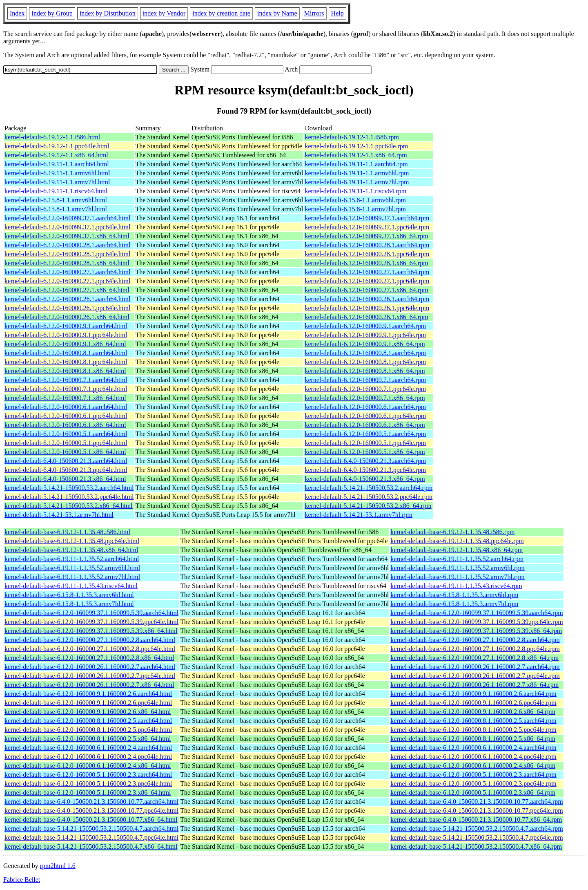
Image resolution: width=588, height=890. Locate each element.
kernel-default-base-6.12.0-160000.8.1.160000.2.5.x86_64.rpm (473, 739)
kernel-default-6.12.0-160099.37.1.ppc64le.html (67, 227)
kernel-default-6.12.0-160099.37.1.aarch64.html (67, 218)
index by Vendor (164, 13)
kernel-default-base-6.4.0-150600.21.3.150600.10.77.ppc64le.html (91, 811)
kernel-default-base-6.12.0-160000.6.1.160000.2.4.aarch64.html (88, 748)
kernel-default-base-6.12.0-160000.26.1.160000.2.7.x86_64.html (89, 685)
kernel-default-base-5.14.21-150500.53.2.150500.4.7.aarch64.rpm (477, 829)
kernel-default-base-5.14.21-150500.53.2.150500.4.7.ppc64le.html (91, 837)
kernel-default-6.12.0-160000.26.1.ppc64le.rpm (367, 308)
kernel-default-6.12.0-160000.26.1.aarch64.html (67, 299)
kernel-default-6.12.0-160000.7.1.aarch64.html (66, 380)
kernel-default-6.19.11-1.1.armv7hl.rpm (357, 182)
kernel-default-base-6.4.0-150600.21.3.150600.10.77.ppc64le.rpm (477, 811)
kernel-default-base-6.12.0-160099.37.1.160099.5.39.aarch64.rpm (477, 613)
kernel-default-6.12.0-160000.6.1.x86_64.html (65, 425)
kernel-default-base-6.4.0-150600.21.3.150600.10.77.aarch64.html (91, 802)
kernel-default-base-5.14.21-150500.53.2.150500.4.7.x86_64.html (91, 846)
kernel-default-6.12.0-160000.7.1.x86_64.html (65, 398)
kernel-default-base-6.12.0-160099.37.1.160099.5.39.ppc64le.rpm (477, 622)
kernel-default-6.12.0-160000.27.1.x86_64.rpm (366, 290)
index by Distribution (108, 13)
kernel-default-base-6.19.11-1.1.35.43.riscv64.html (71, 586)
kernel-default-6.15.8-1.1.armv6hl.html (56, 200)
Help (337, 13)
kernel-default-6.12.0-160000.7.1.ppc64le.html (66, 389)
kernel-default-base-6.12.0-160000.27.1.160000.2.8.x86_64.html (89, 658)
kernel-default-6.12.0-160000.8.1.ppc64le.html (66, 362)
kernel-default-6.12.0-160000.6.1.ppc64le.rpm (365, 416)
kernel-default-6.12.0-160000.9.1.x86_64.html (65, 344)
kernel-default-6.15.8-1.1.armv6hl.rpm (355, 200)
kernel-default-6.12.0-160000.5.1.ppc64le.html (66, 443)
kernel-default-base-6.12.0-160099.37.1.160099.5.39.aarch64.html (91, 613)
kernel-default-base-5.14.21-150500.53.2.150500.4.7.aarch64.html (91, 829)
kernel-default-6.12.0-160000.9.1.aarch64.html (66, 326)
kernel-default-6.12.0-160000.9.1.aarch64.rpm (365, 326)
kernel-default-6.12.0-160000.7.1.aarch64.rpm (365, 380)
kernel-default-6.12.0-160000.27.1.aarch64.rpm (367, 272)
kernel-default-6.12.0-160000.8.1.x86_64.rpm (365, 371)
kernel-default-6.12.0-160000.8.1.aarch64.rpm (365, 353)
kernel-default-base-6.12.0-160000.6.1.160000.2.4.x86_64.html (88, 766)
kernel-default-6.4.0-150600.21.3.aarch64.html (66, 461)
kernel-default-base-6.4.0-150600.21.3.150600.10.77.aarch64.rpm (477, 802)
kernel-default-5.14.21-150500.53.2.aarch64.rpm (369, 488)
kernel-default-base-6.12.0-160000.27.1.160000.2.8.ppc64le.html (90, 649)
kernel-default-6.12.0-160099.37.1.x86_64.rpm (366, 236)
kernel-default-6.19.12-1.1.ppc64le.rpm (356, 146)
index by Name (277, 13)
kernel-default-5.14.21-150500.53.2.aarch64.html (69, 488)
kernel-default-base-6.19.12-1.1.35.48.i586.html (67, 532)
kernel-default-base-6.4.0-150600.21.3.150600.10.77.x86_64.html (91, 820)
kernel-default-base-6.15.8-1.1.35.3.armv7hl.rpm (454, 604)
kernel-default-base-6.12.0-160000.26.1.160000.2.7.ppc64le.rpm (475, 676)
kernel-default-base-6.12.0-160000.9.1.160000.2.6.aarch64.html (88, 694)
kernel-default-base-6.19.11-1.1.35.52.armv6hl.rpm (458, 568)
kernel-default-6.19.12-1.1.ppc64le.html (57, 146)
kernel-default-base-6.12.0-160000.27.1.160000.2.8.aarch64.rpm (475, 640)
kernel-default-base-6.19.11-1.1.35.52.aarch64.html (72, 559)
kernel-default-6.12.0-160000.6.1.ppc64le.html (66, 416)
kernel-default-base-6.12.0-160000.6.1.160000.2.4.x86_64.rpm (473, 766)
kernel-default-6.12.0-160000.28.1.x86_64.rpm (366, 263)
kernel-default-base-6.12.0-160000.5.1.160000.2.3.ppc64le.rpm (473, 784)
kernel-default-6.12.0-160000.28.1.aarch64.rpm (367, 245)
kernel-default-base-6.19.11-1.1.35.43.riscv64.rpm (456, 586)
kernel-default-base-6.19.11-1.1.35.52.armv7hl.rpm (458, 577)
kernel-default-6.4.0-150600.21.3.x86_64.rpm (365, 479)
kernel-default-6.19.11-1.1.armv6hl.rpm (357, 173)
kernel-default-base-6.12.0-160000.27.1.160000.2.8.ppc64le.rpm (475, 649)
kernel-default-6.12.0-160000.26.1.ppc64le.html (67, 308)
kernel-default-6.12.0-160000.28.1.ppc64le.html (67, 254)
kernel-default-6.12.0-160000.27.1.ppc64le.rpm (367, 281)
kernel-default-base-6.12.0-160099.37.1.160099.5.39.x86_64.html (91, 631)
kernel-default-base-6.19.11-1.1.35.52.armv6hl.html (72, 568)
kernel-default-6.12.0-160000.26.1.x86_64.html (67, 317)
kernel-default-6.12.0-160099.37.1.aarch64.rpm (367, 218)
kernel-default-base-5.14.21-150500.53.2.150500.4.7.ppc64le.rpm (477, 837)
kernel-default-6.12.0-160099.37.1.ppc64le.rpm (367, 227)
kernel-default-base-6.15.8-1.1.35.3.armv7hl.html (69, 604)
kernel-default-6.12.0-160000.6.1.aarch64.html (66, 407)
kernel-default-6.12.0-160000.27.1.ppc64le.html (67, 281)
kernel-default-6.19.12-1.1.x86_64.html (56, 155)
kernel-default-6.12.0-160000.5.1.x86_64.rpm (365, 452)
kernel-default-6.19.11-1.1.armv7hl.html (57, 182)
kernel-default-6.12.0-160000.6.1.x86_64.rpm (365, 425)
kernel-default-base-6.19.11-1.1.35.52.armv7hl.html (72, 577)
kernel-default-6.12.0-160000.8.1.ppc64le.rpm (365, 362)
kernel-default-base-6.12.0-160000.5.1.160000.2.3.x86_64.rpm (473, 793)
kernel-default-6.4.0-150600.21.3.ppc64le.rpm (365, 470)
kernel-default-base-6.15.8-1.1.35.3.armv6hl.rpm (454, 595)
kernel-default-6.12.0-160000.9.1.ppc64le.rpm (365, 335)
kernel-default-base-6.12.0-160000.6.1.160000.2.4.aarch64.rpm (473, 748)
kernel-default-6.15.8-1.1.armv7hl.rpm (355, 209)
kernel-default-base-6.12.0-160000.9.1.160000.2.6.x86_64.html (88, 712)
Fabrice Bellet (22, 880)
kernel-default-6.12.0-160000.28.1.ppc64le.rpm (367, 254)
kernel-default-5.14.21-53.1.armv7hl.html (59, 515)
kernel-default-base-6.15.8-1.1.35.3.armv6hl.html (69, 595)
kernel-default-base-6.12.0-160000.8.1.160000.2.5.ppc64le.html (88, 730)
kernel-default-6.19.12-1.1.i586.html (52, 137)
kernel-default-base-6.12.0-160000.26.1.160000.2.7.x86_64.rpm (474, 685)
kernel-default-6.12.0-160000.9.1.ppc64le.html (66, 335)
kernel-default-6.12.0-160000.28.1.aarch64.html (67, 245)
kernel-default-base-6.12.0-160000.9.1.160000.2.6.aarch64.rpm (473, 694)
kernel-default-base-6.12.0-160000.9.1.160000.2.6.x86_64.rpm (473, 712)
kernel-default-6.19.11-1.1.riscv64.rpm (355, 191)
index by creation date (221, 13)
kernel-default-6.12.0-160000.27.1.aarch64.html (67, 272)
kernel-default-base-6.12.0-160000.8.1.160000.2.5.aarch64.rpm (473, 721)
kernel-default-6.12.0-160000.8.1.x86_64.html (65, 371)
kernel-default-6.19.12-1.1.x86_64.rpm (356, 155)
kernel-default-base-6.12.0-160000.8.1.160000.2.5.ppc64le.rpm (473, 730)
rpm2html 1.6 (58, 866)
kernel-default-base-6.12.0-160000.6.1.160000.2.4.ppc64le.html (88, 757)
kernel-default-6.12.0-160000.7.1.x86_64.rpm (365, 398)
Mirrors (314, 13)
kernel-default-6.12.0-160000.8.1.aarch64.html (66, 353)
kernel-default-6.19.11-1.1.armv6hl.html (57, 173)
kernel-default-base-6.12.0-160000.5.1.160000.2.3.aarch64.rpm (473, 775)
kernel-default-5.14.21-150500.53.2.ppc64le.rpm (369, 497)
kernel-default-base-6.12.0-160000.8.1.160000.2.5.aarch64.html (88, 721)
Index (17, 13)
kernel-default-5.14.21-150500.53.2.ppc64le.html (69, 497)
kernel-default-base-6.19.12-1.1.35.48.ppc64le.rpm (457, 541)
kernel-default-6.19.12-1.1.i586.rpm (352, 137)
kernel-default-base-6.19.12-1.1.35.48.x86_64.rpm (457, 550)
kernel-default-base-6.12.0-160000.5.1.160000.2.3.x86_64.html (88, 793)
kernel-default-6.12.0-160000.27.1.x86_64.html (67, 290)
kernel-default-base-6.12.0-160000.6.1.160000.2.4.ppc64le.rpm (473, 757)
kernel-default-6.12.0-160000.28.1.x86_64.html (67, 263)
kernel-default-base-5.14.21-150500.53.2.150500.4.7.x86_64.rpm (476, 846)
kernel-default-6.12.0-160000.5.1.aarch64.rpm (365, 434)
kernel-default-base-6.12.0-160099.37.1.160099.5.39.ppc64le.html (91, 622)
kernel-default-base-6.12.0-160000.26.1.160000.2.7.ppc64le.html (90, 676)
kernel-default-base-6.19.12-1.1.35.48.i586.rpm (452, 532)
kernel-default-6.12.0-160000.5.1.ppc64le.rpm (365, 443)
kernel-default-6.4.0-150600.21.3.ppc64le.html (66, 470)
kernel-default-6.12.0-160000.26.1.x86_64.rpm (366, 317)
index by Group (52, 13)
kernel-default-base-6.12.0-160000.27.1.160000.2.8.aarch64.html (90, 640)
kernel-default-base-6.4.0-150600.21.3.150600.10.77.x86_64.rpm (476, 820)
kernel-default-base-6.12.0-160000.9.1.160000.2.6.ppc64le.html (88, 703)
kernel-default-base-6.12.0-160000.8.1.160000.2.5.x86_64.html (88, 739)
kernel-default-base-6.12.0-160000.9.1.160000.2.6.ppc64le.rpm (473, 703)
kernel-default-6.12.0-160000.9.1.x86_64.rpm (365, 344)
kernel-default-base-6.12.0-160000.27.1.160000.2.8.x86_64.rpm (474, 658)
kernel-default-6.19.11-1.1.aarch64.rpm (356, 164)
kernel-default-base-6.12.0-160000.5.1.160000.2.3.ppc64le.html (88, 784)
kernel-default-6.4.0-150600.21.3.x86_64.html (65, 479)
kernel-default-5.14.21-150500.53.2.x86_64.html (69, 506)
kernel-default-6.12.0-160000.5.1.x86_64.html (65, 452)
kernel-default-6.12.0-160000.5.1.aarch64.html (66, 434)
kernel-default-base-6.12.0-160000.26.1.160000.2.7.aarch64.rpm (475, 667)
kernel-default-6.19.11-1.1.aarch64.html (57, 164)
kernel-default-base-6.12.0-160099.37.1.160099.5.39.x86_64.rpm (476, 631)
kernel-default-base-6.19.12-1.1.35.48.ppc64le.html (72, 541)
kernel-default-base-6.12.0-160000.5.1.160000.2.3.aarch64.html (88, 775)
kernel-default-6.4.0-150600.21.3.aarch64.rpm (365, 461)
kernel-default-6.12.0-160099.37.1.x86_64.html (67, 236)
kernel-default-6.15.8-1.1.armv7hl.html (56, 209)
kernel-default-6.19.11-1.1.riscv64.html (56, 191)
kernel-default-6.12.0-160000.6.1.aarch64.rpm (365, 407)
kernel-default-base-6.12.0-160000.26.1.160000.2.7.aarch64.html (90, 667)
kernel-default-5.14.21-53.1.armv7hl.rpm (358, 515)
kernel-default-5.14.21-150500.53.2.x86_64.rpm (368, 506)
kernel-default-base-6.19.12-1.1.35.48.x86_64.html (71, 550)
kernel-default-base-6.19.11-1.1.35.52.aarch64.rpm (457, 559)
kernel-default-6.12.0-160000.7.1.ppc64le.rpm (365, 389)
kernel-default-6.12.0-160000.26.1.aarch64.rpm (367, 299)
